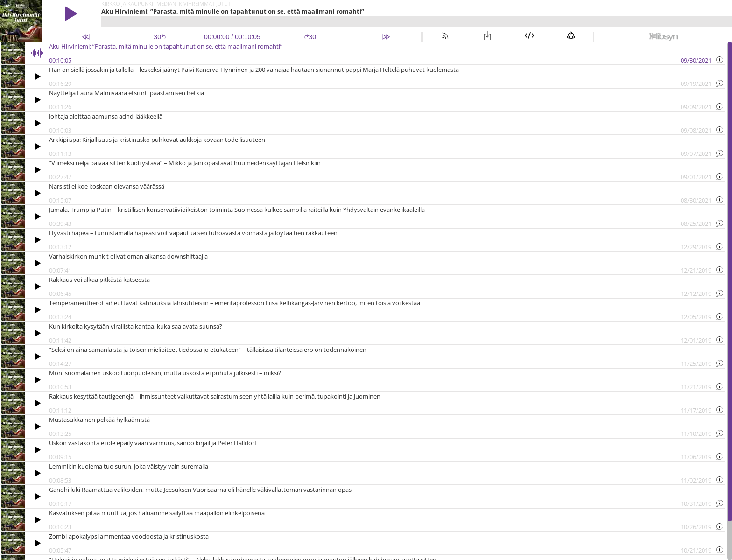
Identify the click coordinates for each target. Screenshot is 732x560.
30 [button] (310, 37)
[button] (71, 14)
